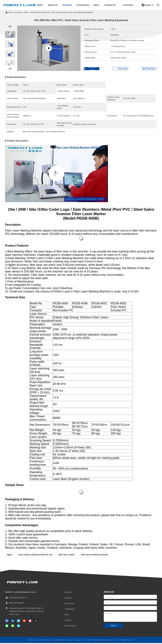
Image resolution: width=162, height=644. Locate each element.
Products (68, 599)
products (67, 5)
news (97, 5)
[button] (10, 70)
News (67, 616)
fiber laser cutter (66, 556)
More (26, 13)
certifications (70, 610)
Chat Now (128, 5)
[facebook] (7, 622)
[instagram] (30, 622)
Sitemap (68, 621)
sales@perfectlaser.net (16, 599)
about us (53, 5)
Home (11, 13)
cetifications (83, 5)
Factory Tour (69, 604)
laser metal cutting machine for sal (35, 556)
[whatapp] (7, 627)
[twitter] (19, 622)
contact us (110, 5)
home (40, 5)
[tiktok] (24, 622)
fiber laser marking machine (94, 556)
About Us (68, 593)
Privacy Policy (70, 627)
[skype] (19, 627)
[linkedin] (13, 622)
